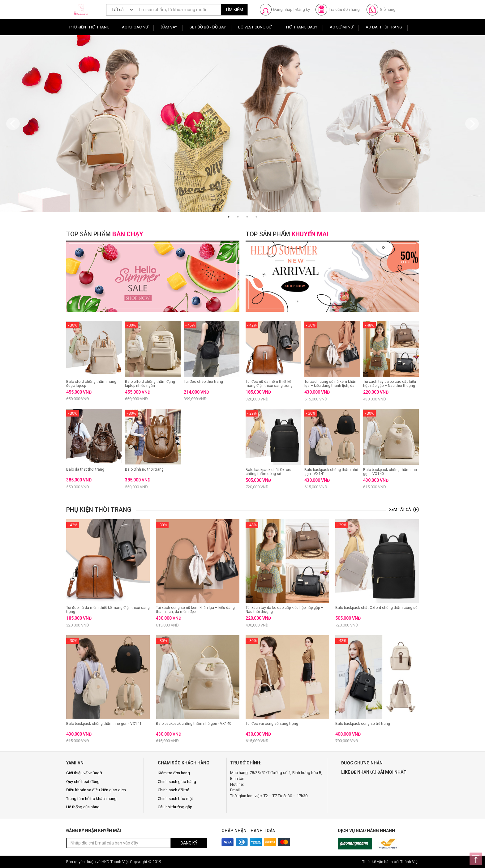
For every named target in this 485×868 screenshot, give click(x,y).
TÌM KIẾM (234, 10)
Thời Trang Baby (301, 27)
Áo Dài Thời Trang (384, 27)
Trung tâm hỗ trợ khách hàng (91, 799)
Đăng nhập (283, 9)
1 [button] (229, 217)
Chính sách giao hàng (177, 782)
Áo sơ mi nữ (341, 27)
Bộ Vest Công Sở (255, 27)
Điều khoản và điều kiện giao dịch (96, 790)
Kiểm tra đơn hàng (174, 773)
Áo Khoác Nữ (135, 27)
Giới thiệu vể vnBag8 (84, 773)
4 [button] (256, 217)
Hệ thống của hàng (83, 807)
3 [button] (247, 217)
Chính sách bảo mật (175, 799)
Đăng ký (303, 9)
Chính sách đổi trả (174, 790)
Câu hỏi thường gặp (175, 807)
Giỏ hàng (388, 9)
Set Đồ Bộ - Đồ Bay (208, 27)
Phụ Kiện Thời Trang (89, 27)
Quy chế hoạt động (83, 782)
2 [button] (238, 217)
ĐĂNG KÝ (189, 843)
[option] (242, 124)
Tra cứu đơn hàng (344, 9)
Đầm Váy (169, 27)
